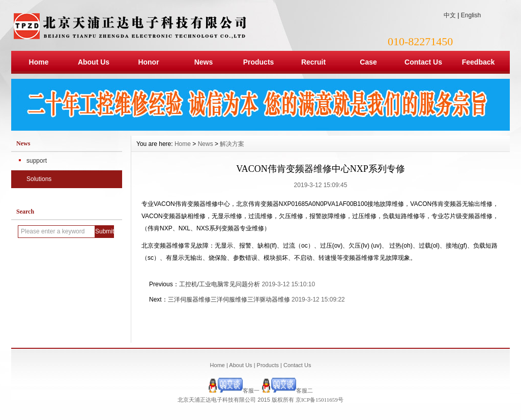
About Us (94, 62)
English (471, 15)
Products (259, 62)
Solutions (39, 179)
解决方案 (232, 144)
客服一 (234, 391)
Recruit (313, 62)
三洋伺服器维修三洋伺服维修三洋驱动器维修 (229, 299)
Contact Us (423, 62)
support (37, 161)
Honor (148, 62)
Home (39, 62)
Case (368, 62)
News (204, 62)
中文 (450, 15)
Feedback (479, 62)
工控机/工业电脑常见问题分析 (220, 284)
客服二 (287, 391)
